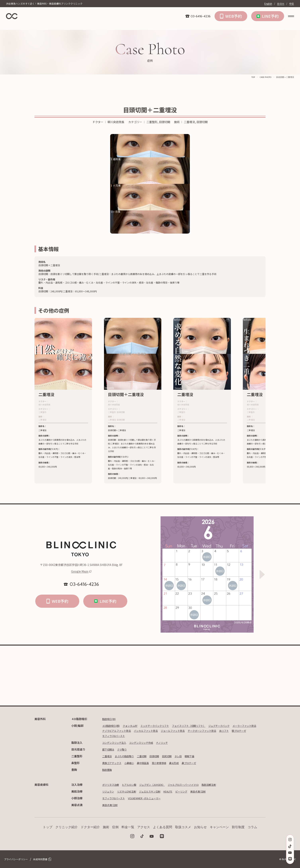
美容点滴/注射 (213, 791)
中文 (292, 4)
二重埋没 (108, 756)
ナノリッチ (171, 743)
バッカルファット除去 (183, 731)
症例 (115, 827)
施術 (106, 827)
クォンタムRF (135, 726)
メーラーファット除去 (116, 731)
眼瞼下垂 (201, 756)
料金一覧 (128, 827)
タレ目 (188, 756)
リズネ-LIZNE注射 (130, 791)
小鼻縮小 (133, 763)
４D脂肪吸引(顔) (113, 726)
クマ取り (125, 749)
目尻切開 (175, 756)
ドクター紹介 (90, 827)
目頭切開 (161, 756)
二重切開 (147, 756)
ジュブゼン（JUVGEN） (159, 785)
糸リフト (144, 736)
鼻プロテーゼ (201, 763)
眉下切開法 (109, 749)
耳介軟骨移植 (167, 763)
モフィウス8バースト (186, 736)
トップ (48, 827)
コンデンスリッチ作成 (147, 743)
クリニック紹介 (67, 827)
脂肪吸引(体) (110, 719)
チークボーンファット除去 (119, 736)
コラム (252, 827)
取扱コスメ (183, 827)
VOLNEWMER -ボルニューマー (151, 798)
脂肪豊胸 (108, 770)
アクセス (144, 827)
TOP (253, 77)
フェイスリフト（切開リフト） (202, 726)
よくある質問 (163, 827)
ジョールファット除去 (214, 731)
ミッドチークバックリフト (163, 726)
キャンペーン (219, 827)
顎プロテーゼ (161, 736)
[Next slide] (262, 574)
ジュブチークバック (237, 726)
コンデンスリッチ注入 (116, 743)
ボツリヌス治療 (112, 785)
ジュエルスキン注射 (157, 791)
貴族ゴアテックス (113, 763)
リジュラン (109, 791)
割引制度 (238, 827)
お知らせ (200, 827)
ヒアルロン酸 (133, 785)
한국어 (281, 4)
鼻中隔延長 (149, 763)
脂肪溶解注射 (225, 785)
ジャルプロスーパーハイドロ (196, 785)
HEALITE (179, 791)
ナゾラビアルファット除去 (150, 731)
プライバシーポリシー (16, 859)
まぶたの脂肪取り (127, 756)
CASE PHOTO (266, 77)
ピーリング (195, 791)
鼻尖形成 (184, 763)
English (268, 4)
